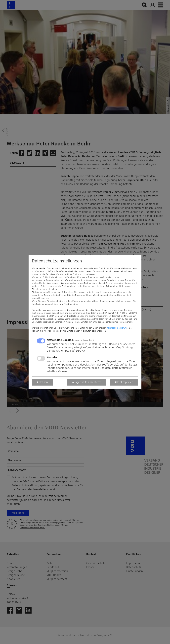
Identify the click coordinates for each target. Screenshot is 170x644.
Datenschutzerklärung (117, 328)
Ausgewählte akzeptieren (87, 382)
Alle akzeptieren (124, 382)
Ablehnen (42, 382)
